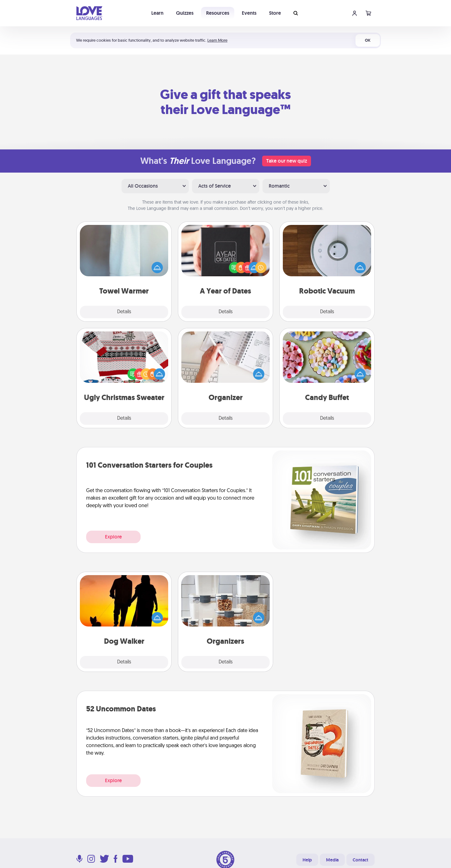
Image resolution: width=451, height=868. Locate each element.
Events (249, 13)
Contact (360, 860)
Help (307, 860)
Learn (157, 13)
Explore (113, 537)
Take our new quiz (287, 161)
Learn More (217, 40)
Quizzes (185, 13)
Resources (218, 13)
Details (124, 312)
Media (332, 860)
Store (275, 13)
